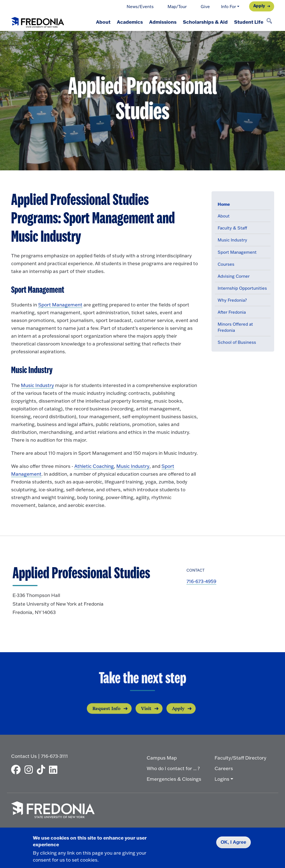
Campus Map (162, 757)
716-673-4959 (201, 581)
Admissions (159, 22)
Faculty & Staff (232, 228)
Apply (259, 6)
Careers (224, 768)
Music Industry (232, 240)
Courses (226, 264)
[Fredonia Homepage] (38, 21)
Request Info (106, 716)
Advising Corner (234, 276)
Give (205, 7)
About (97, 22)
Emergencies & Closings (174, 778)
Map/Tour (177, 7)
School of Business (237, 342)
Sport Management (237, 252)
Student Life (248, 22)
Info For (229, 7)
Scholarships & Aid (203, 22)
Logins (222, 778)
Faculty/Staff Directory (240, 757)
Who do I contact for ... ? (173, 768)
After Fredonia (232, 312)
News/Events (140, 7)
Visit (146, 716)
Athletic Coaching (94, 466)
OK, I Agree (234, 842)
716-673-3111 (54, 755)
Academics (125, 22)
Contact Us (24, 755)
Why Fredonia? (232, 300)
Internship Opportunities (242, 288)
